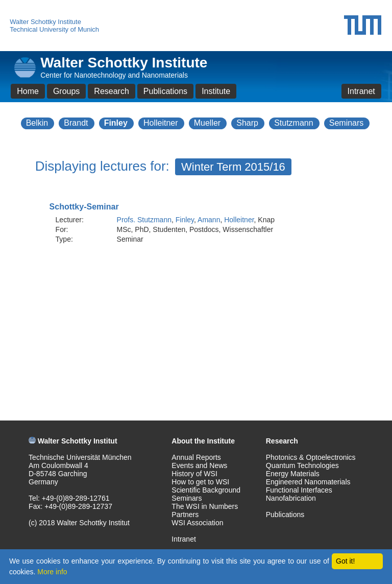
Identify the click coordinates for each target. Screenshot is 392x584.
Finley (116, 123)
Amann (209, 220)
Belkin (37, 123)
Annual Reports (196, 457)
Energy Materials (293, 474)
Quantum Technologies (302, 465)
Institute (216, 91)
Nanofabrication (291, 498)
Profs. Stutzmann (144, 220)
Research (111, 91)
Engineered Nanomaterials (308, 482)
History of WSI (194, 474)
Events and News (199, 465)
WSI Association (197, 523)
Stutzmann (293, 123)
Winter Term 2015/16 (233, 167)
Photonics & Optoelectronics (311, 457)
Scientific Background (206, 490)
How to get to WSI (200, 482)
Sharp (247, 123)
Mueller (207, 123)
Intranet (361, 91)
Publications (165, 91)
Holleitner (161, 123)
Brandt (76, 123)
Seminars (347, 123)
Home (28, 91)
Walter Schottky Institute (45, 22)
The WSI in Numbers (205, 506)
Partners (185, 515)
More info (52, 572)
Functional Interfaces (299, 490)
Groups (66, 91)
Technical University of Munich (54, 29)
